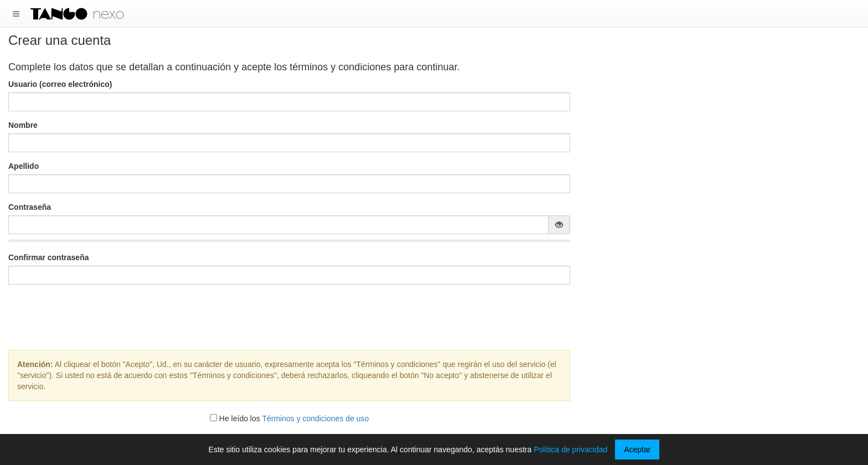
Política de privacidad (570, 449)
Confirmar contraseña (48, 257)
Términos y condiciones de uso (315, 418)
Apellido (24, 166)
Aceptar (637, 449)
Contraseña (30, 207)
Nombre (23, 125)
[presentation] (290, 314)
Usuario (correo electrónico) (60, 84)
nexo (108, 14)
